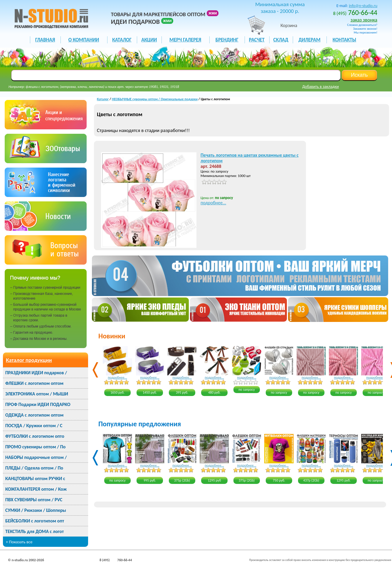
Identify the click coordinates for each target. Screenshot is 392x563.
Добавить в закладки (321, 87)
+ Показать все (19, 542)
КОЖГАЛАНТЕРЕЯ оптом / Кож (36, 489)
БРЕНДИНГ (227, 40)
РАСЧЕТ (257, 40)
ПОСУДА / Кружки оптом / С (34, 426)
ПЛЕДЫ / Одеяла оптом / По (34, 468)
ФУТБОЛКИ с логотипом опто (35, 436)
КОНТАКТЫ (344, 40)
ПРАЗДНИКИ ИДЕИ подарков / (36, 373)
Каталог (103, 99)
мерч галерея (185, 40)
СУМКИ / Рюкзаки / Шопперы (36, 510)
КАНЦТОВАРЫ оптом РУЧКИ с (35, 478)
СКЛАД (281, 40)
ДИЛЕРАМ (310, 40)
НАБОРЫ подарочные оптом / (36, 457)
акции (149, 40)
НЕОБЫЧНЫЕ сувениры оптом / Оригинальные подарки (155, 99)
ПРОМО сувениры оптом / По (35, 447)
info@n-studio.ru (363, 6)
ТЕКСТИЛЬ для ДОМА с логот (35, 531)
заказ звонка (364, 20)
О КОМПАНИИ (84, 40)
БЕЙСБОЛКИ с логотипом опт (35, 521)
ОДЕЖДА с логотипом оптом (34, 415)
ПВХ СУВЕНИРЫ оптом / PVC (34, 500)
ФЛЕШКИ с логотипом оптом (34, 383)
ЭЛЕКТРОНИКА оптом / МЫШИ (37, 394)
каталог (122, 40)
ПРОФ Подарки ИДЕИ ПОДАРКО (38, 404)
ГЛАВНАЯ (45, 40)
